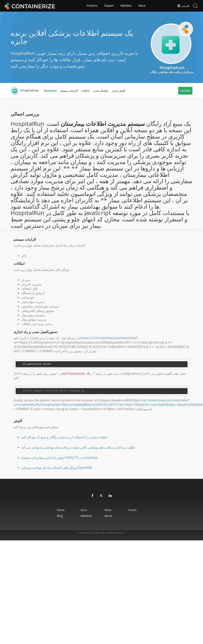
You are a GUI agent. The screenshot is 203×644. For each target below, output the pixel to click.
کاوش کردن (119, 91)
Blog (60, 516)
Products (92, 6)
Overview (50, 91)
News (108, 510)
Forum (132, 510)
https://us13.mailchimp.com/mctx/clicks (108, 338)
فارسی (183, 6)
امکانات (85, 91)
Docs (84, 510)
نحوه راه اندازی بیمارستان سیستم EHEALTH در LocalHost (59, 458)
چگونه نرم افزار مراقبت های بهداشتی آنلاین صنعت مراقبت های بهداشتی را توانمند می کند (78, 447)
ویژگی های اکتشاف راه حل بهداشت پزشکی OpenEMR (57, 468)
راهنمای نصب (101, 91)
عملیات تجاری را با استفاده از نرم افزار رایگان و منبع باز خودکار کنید (64, 437)
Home (61, 510)
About (142, 6)
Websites (126, 6)
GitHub (185, 91)
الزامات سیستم (69, 91)
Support (109, 6)
